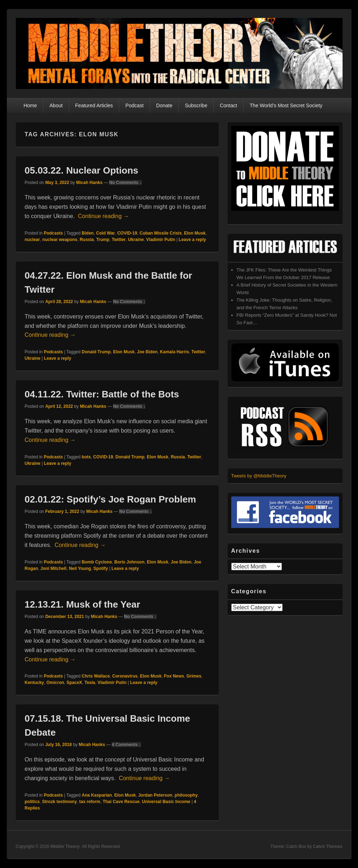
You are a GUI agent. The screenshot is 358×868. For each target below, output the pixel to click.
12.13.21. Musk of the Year (83, 604)
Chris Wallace (96, 676)
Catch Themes (327, 846)
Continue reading (103, 216)
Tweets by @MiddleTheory (259, 476)
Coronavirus (125, 676)
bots (86, 457)
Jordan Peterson (155, 795)
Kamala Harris (175, 352)
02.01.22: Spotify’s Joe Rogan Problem (110, 499)
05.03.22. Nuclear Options (82, 170)
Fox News (174, 676)
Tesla (90, 683)
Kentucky (34, 683)
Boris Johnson (129, 562)
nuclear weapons (60, 240)
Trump (103, 240)
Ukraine (136, 240)
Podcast (134, 105)
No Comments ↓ (125, 183)
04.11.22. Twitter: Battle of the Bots (102, 394)
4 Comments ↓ (126, 745)
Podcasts (53, 233)
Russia (87, 240)
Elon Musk (195, 233)
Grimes (194, 676)
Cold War (106, 233)
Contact (228, 105)
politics (32, 802)
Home (30, 105)
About (56, 105)
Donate (164, 105)
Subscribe (196, 105)
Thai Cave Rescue (121, 802)
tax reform (90, 802)
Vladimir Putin (161, 240)
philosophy (186, 795)
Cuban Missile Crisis (160, 233)
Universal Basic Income (166, 802)
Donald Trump (96, 352)
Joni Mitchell (54, 569)
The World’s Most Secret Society (286, 105)
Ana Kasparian (97, 795)
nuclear (32, 240)
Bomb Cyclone (97, 562)
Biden (88, 233)
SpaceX (74, 683)
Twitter (118, 240)
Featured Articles (94, 105)
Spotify (101, 569)
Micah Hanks (89, 183)
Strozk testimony (59, 802)
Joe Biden (147, 352)
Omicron (55, 683)
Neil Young (80, 569)
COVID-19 (127, 233)
